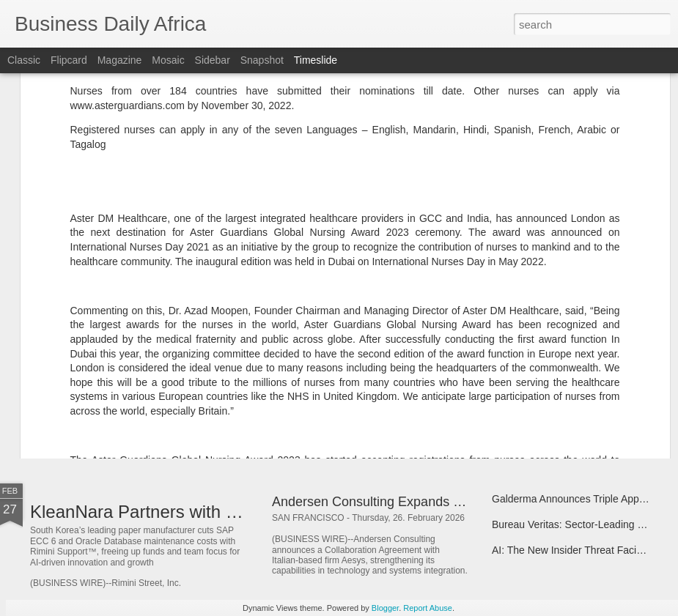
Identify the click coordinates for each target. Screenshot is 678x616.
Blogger (385, 608)
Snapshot (262, 60)
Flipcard (69, 60)
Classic (24, 60)
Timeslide (316, 60)
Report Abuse (428, 608)
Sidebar (213, 60)
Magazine (120, 60)
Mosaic (168, 60)
